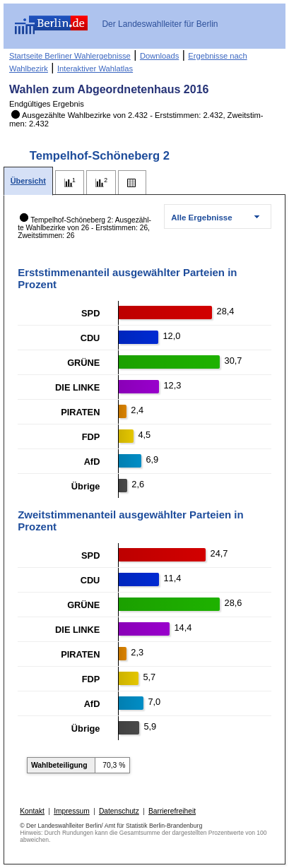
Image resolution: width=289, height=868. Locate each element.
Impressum (72, 811)
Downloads (159, 56)
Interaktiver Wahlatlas (95, 69)
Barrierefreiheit (172, 811)
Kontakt (32, 811)
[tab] (28, 181)
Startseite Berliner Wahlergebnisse (70, 56)
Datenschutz (119, 811)
